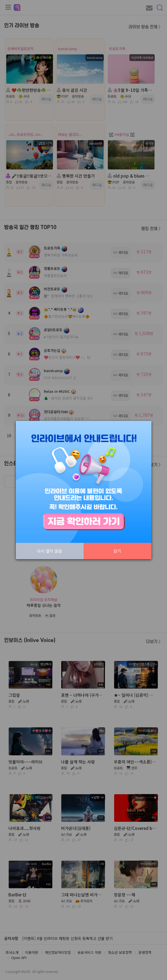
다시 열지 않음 (50, 551)
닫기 (117, 551)
